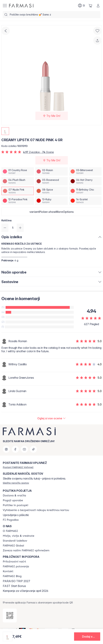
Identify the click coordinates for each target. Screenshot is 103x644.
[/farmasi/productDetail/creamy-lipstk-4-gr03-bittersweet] (85, 171)
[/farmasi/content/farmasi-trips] (16, 566)
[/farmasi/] (21, 6)
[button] (52, 212)
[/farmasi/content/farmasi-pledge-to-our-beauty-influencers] (26, 550)
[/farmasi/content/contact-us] (8, 571)
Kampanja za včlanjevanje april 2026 (26, 591)
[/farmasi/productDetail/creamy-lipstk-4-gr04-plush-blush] (18, 181)
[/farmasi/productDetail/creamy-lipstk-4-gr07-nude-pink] (18, 191)
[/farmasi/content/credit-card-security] (36, 510)
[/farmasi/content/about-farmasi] (10, 531)
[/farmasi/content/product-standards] (15, 541)
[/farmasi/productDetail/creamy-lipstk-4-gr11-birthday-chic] (85, 191)
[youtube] (24, 449)
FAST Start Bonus (14, 586)
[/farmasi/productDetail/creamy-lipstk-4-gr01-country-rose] (18, 171)
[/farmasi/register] (18, 467)
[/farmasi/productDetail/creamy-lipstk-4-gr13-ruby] (51, 201)
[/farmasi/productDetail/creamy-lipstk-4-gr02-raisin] (51, 171)
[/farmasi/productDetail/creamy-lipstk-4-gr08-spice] (51, 191)
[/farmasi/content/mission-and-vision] (19, 536)
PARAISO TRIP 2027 (16, 581)
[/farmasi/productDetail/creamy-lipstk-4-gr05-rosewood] (51, 181)
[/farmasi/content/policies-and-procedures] (16, 505)
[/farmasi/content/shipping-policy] (14, 496)
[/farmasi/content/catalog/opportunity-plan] (14, 562)
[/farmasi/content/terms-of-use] (13, 500)
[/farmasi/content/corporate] (13, 546)
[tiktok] (33, 449)
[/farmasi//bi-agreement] (11, 520)
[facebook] (15, 449)
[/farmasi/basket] (90, 6)
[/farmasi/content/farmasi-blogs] (12, 576)
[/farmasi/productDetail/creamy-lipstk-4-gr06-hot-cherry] (85, 181)
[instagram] (6, 449)
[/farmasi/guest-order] (16, 483)
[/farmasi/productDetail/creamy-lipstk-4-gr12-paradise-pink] (18, 201)
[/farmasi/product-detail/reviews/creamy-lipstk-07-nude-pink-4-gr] (52, 418)
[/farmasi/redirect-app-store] (10, 615)
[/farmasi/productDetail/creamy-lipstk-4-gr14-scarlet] (85, 201)
